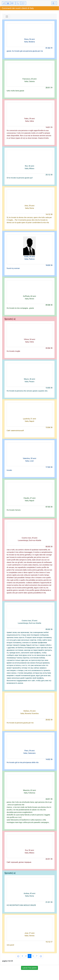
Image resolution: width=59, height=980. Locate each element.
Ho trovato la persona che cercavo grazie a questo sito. (27, 391)
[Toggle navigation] (7, 17)
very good (10, 945)
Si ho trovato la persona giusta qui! (20, 178)
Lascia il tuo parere (30, 968)
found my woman (13, 268)
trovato (9, 470)
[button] (13, 3)
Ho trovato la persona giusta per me (20, 723)
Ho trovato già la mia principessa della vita (23, 762)
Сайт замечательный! (15, 431)
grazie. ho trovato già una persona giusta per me (25, 51)
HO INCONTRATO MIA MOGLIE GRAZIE (21, 905)
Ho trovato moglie (13, 351)
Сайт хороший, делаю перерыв (19, 862)
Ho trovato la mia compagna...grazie (20, 308)
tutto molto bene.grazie (15, 91)
